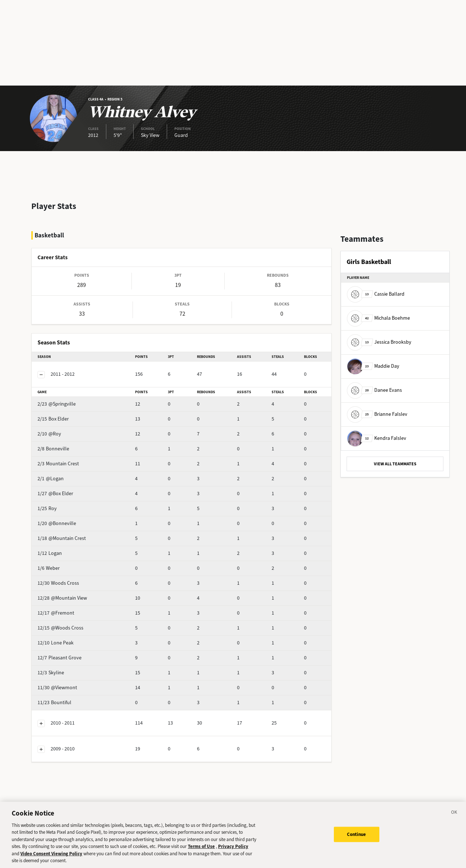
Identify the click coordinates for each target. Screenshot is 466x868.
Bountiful (66, 683)
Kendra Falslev (377, 438)
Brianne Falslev (377, 414)
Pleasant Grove (72, 638)
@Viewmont (69, 668)
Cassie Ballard (376, 294)
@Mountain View (74, 579)
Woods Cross (70, 564)
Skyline (64, 653)
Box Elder (66, 400)
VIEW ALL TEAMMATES (395, 464)
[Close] (454, 817)
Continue (357, 838)
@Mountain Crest (74, 519)
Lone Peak (67, 624)
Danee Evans (374, 390)
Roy (60, 489)
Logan (62, 534)
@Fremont (67, 594)
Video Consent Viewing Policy (51, 857)
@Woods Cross (72, 609)
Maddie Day (373, 366)
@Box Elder (68, 474)
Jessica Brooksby (379, 342)
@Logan (65, 459)
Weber (63, 549)
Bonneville (67, 429)
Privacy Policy (233, 850)
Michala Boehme (378, 318)
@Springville (69, 385)
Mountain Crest (72, 444)
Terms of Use (201, 850)
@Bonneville (70, 504)
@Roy (62, 415)
